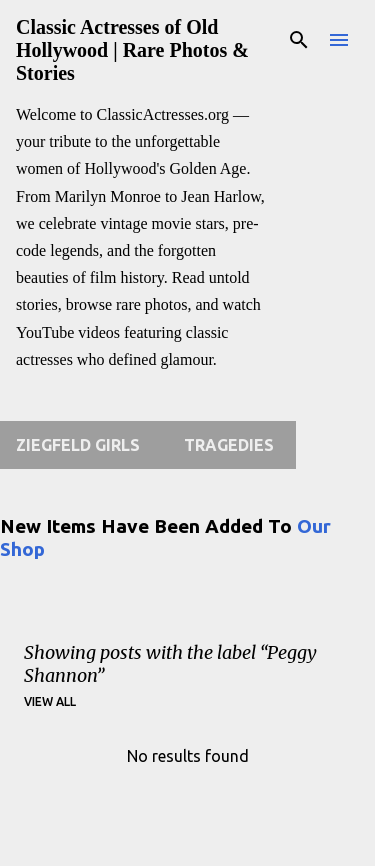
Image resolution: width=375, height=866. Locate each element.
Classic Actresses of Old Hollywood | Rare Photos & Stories (132, 50)
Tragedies (229, 445)
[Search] (299, 40)
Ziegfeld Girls (78, 445)
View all (50, 701)
